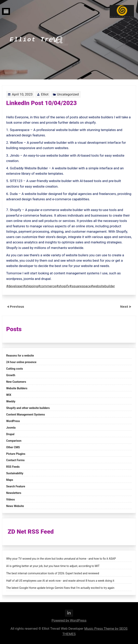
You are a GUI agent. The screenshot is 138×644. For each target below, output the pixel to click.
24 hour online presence (21, 362)
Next (125, 307)
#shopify (63, 284)
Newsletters (14, 493)
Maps (10, 480)
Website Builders (17, 388)
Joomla (11, 428)
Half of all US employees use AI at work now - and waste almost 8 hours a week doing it (60, 581)
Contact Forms (15, 460)
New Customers (16, 382)
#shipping (31, 284)
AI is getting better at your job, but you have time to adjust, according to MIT (53, 566)
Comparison (14, 441)
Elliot (45, 96)
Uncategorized (68, 96)
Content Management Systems (26, 415)
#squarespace (80, 284)
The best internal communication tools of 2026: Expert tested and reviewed (53, 573)
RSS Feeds (13, 467)
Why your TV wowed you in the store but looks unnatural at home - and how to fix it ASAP (61, 559)
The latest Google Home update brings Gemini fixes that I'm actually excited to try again (60, 588)
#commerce (47, 284)
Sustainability (15, 473)
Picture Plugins (16, 454)
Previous (17, 307)
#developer (15, 284)
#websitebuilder (102, 284)
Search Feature (16, 486)
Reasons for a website (20, 356)
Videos (10, 499)
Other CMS (13, 447)
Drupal (10, 434)
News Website (15, 506)
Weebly (11, 401)
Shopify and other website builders (28, 408)
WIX (9, 395)
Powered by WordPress (69, 620)
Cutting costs (15, 369)
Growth (11, 375)
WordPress (13, 421)
